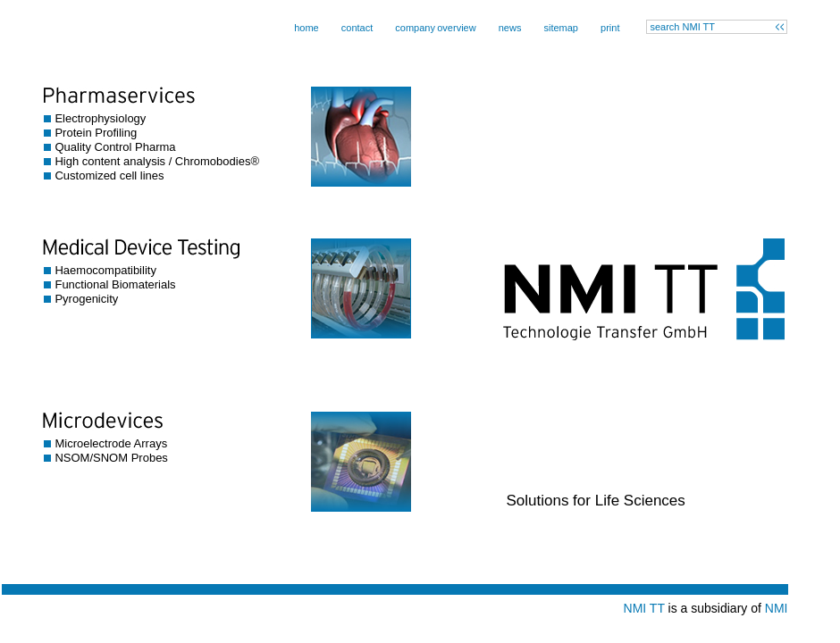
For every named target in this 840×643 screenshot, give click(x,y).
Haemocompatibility (105, 270)
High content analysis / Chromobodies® (157, 161)
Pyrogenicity (86, 299)
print (610, 28)
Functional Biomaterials (115, 284)
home (307, 28)
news (510, 28)
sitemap (561, 28)
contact (357, 28)
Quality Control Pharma (115, 147)
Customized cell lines (109, 175)
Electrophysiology (100, 118)
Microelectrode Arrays (111, 443)
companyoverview (435, 28)
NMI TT (644, 608)
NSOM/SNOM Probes (111, 458)
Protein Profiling (96, 133)
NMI (777, 608)
